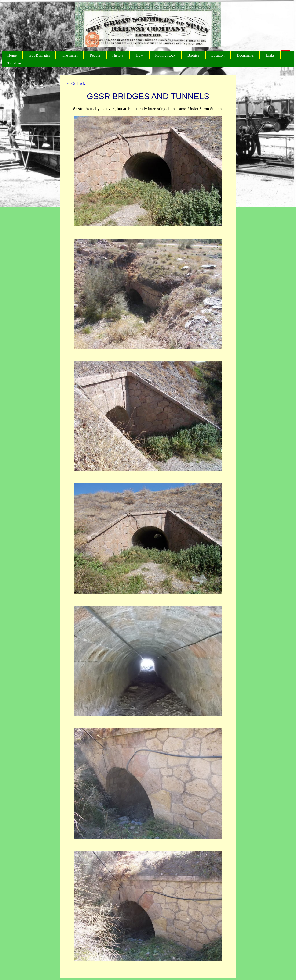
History (118, 55)
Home (12, 55)
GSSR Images (39, 55)
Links (270, 55)
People (95, 55)
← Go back (76, 83)
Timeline (14, 63)
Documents (245, 55)
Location (218, 55)
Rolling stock (165, 55)
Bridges (193, 55)
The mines (70, 55)
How (139, 55)
